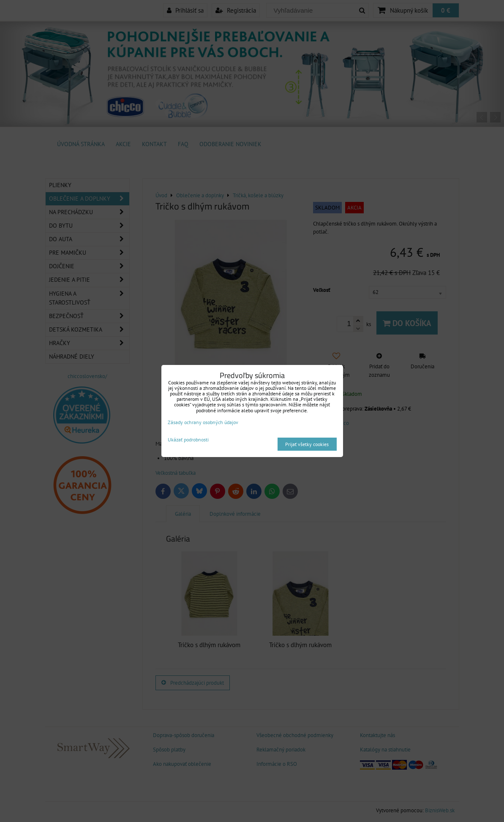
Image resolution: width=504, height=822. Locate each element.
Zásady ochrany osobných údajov (203, 422)
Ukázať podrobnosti (188, 440)
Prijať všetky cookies (307, 444)
